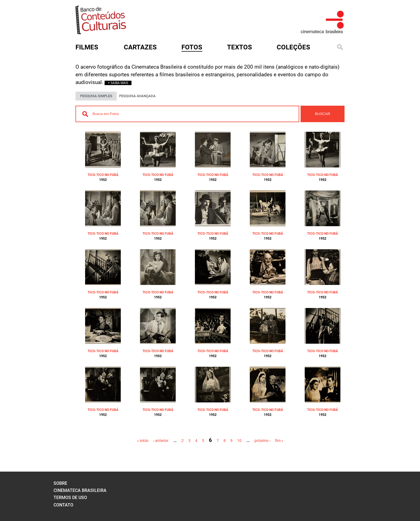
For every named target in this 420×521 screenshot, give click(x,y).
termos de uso (70, 498)
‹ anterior (161, 441)
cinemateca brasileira (80, 490)
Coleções (293, 47)
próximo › (262, 441)
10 (239, 441)
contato (63, 505)
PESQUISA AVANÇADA (137, 96)
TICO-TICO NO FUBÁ (103, 175)
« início (143, 441)
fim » (279, 441)
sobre (60, 483)
